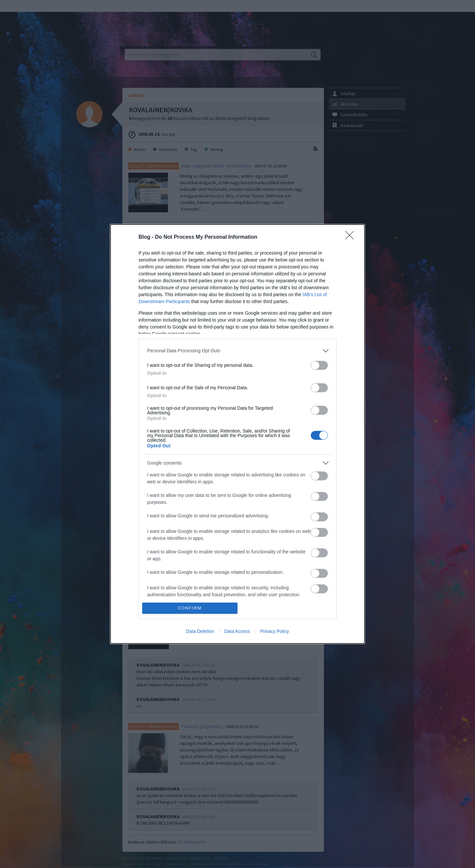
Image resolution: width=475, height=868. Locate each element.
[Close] (352, 237)
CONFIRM (190, 608)
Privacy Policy (275, 631)
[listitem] (237, 351)
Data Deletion (200, 631)
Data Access (237, 631)
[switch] (319, 365)
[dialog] (237, 434)
